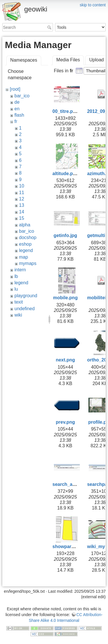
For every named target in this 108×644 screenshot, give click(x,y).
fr (16, 121)
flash (19, 115)
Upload (97, 60)
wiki (18, 315)
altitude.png (66, 174)
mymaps (28, 263)
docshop (28, 237)
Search (50, 27)
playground (26, 296)
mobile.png (65, 298)
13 (22, 205)
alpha (25, 225)
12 (22, 199)
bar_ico (22, 96)
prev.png (65, 422)
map (23, 257)
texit (19, 302)
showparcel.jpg (69, 547)
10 (22, 186)
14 (22, 212)
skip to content (93, 5)
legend (26, 250)
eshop (25, 244)
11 (22, 193)
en (17, 109)
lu (16, 289)
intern (20, 270)
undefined (24, 309)
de (17, 102)
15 (22, 218)
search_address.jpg (74, 484)
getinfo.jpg (65, 235)
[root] (15, 89)
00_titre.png (66, 111)
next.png (66, 360)
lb (16, 276)
